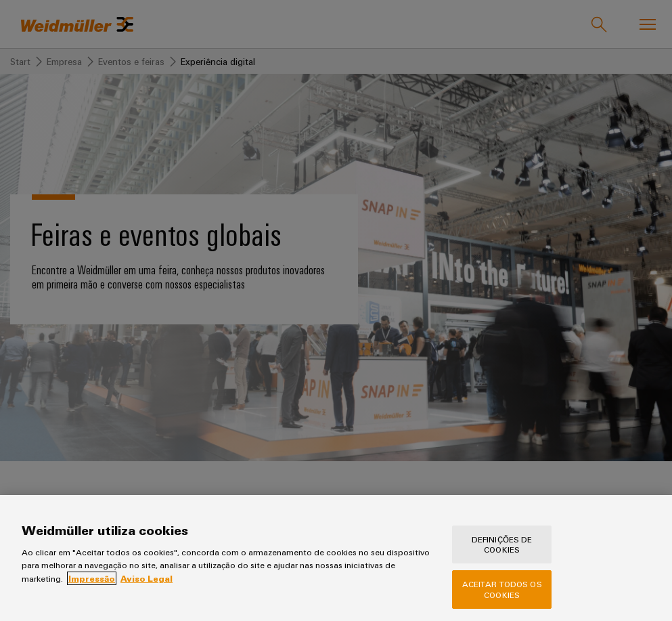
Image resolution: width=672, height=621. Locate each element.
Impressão (92, 591)
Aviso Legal (147, 591)
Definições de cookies (502, 557)
